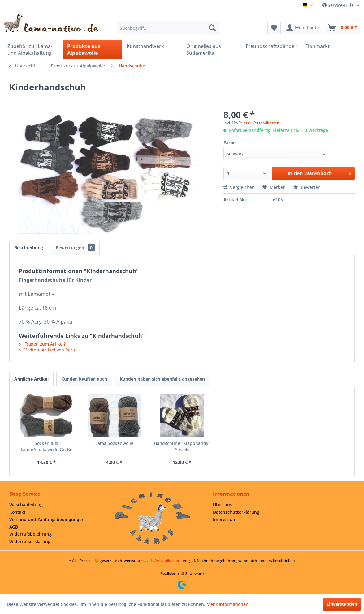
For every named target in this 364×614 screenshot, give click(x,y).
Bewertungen (75, 248)
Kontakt (17, 512)
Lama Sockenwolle (114, 443)
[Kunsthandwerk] (152, 46)
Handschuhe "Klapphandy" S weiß (182, 446)
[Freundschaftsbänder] (271, 46)
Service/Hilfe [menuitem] (339, 5)
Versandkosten (167, 561)
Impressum (225, 519)
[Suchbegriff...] (168, 28)
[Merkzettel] (274, 28)
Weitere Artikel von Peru (47, 350)
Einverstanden (342, 604)
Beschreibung (29, 248)
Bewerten (307, 187)
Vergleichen (239, 187)
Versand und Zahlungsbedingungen (47, 519)
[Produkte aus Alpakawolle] (93, 50)
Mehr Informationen (227, 604)
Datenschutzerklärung (236, 512)
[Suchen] (212, 28)
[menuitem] (168, 28)
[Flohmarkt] (331, 46)
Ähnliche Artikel (31, 379)
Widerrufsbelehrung (30, 534)
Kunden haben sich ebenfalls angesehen (162, 379)
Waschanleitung (26, 505)
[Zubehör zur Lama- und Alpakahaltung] (33, 50)
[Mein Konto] (303, 28)
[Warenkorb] (343, 28)
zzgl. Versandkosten (262, 123)
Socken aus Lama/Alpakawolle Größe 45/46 (47, 446)
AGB (14, 527)
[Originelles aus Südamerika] (212, 50)
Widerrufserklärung (30, 541)
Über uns (223, 505)
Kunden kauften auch (84, 379)
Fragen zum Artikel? (42, 344)
